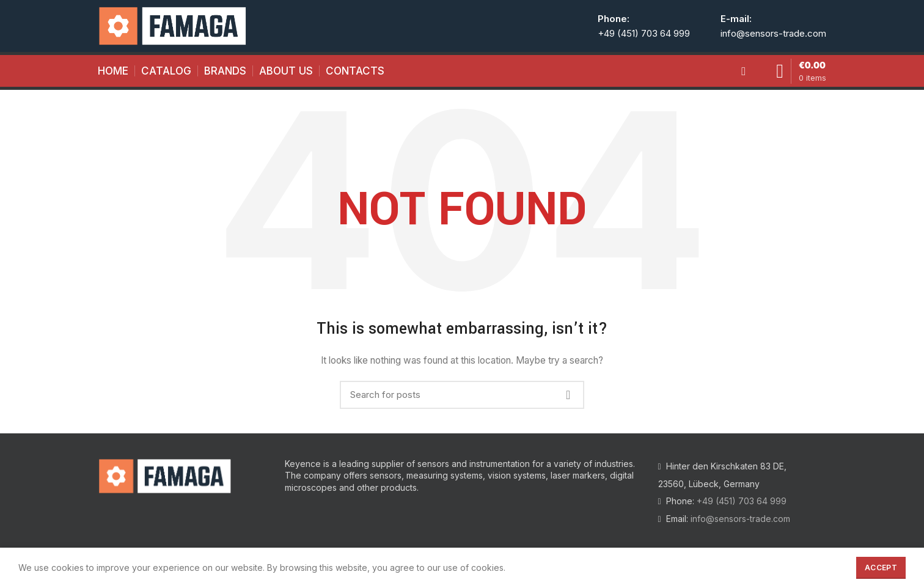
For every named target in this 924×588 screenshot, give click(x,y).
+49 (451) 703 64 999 (644, 33)
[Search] (462, 395)
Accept (881, 568)
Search (568, 395)
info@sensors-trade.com (773, 33)
